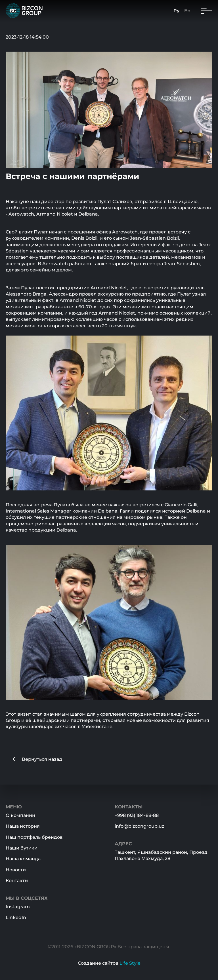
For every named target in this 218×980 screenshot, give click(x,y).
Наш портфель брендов (34, 837)
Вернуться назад (37, 759)
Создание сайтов (109, 963)
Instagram (18, 907)
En (187, 11)
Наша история (23, 826)
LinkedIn (16, 917)
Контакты (17, 881)
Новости (16, 870)
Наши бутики (22, 848)
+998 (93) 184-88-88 (137, 815)
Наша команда (23, 859)
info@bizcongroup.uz (139, 826)
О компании (20, 815)
